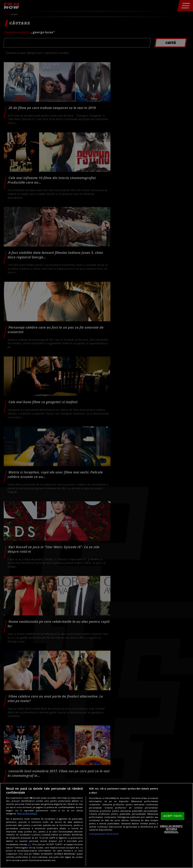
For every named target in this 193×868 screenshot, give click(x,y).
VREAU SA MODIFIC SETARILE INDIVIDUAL (171, 829)
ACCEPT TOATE (173, 816)
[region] (96, 825)
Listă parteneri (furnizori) (104, 834)
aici (29, 844)
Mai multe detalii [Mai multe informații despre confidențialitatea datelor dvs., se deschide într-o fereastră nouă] (27, 813)
